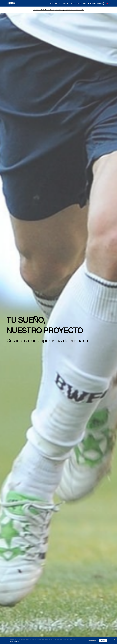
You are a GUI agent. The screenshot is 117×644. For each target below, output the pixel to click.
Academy (66, 3)
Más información (92, 641)
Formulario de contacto (96, 3)
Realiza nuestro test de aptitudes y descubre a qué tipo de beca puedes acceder (58, 10)
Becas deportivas (55, 3)
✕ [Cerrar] (114, 639)
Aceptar (103, 641)
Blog (84, 3)
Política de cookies (14, 641)
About (79, 3)
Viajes (73, 3)
